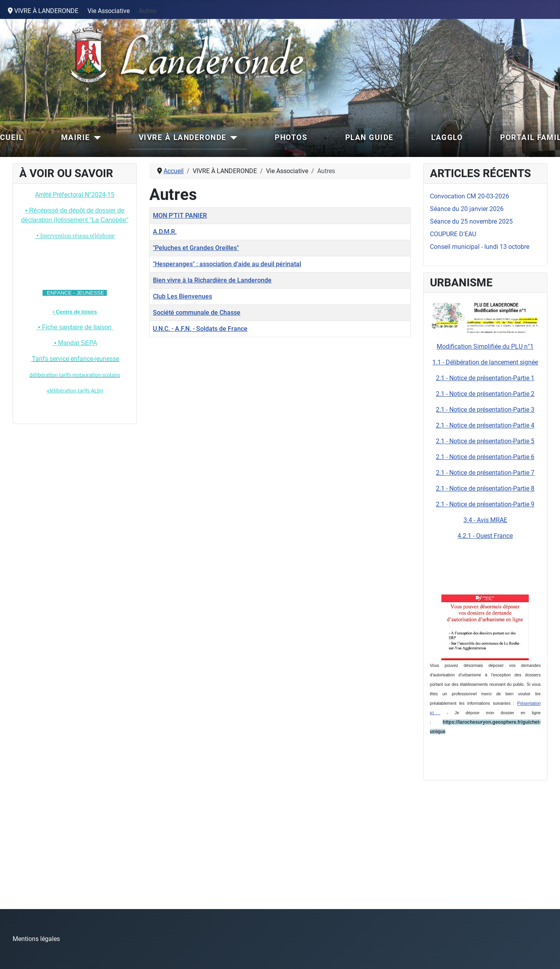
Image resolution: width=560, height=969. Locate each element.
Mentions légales (36, 939)
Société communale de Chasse (197, 313)
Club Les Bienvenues (182, 296)
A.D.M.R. (165, 232)
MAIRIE (76, 137)
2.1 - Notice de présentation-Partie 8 (485, 488)
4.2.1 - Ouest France (485, 536)
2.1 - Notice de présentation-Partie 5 (485, 441)
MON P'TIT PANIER (180, 216)
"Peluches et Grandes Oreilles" (196, 248)
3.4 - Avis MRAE (485, 520)
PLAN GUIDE (369, 137)
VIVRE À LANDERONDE (183, 137)
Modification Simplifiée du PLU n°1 (485, 346)
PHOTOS (291, 137)
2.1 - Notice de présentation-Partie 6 (485, 457)
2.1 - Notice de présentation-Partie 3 (485, 410)
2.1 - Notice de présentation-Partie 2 (485, 394)
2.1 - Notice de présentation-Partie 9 (485, 504)
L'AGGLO (447, 137)
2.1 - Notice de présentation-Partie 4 (485, 425)
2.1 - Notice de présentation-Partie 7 (485, 473)
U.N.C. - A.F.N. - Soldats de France (200, 329)
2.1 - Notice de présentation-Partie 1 (485, 378)
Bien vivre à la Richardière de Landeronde (212, 280)
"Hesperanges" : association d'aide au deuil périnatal (227, 264)
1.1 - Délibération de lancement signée (485, 362)
